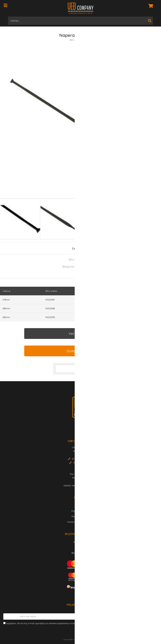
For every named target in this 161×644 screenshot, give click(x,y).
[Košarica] (150, 6)
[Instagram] (83, 429)
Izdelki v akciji (80, 542)
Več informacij (79, 334)
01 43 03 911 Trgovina (83, 459)
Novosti (81, 547)
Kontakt (80, 505)
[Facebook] (78, 429)
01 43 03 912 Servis (83, 463)
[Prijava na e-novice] (155, 616)
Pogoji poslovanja (81, 511)
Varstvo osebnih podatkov (80, 522)
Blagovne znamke (81, 553)
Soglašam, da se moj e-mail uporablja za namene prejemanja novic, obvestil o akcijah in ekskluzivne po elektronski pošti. (80, 623)
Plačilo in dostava (80, 516)
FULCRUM (92, 266)
